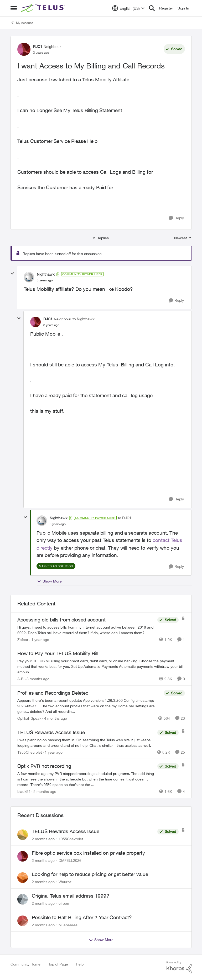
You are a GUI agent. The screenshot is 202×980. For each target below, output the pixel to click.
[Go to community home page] (43, 8)
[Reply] (176, 218)
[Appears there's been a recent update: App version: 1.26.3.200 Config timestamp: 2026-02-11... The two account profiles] (89, 706)
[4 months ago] (55, 718)
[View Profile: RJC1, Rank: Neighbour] (24, 49)
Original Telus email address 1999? (71, 896)
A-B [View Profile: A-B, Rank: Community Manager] (20, 679)
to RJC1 (125, 518)
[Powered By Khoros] (179, 967)
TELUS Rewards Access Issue (66, 831)
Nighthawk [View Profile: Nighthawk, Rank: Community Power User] (46, 274)
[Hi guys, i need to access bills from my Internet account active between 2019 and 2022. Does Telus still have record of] (86, 630)
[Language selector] (128, 8)
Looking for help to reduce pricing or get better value (90, 874)
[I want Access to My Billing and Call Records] (45, 280)
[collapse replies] (12, 273)
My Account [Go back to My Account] (22, 23)
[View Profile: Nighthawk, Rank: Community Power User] (29, 277)
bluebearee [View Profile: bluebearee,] (68, 925)
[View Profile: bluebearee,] (23, 921)
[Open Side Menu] (14, 8)
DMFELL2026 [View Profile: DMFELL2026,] (70, 860)
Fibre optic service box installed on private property (88, 853)
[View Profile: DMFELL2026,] (23, 856)
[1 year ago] (39, 639)
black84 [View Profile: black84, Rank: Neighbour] (24, 791)
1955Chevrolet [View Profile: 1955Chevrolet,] (71, 839)
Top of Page (58, 964)
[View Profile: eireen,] (23, 899)
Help (80, 964)
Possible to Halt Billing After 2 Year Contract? (82, 917)
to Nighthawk (83, 319)
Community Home (25, 964)
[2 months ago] (43, 839)
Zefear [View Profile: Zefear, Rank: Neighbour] (23, 639)
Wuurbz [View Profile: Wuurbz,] (65, 882)
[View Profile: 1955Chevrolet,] (23, 835)
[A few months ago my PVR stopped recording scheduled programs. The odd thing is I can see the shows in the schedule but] (86, 779)
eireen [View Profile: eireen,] (64, 903)
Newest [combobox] (183, 238)
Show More (49, 581)
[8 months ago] (37, 679)
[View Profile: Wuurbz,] (23, 878)
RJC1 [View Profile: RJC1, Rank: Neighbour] (38, 46)
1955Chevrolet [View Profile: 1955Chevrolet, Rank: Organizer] (30, 752)
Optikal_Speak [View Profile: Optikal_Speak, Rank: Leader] (29, 718)
